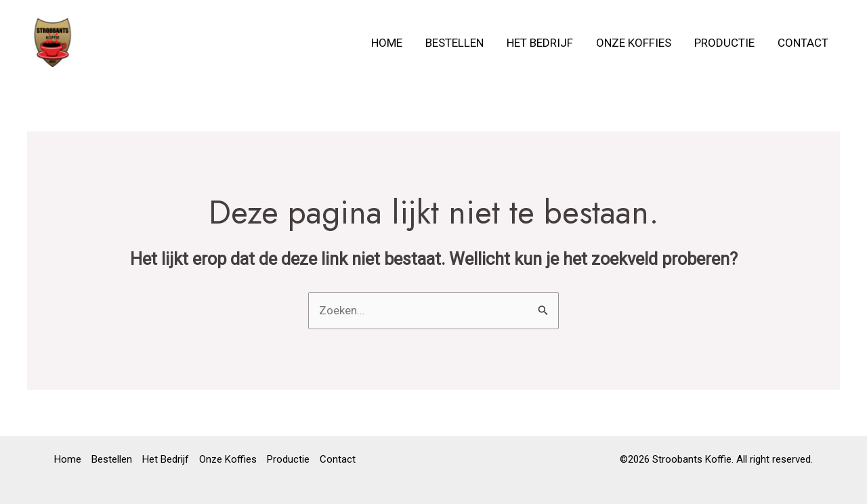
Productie (724, 43)
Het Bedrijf (540, 43)
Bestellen (454, 43)
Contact (803, 43)
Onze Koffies (634, 43)
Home (387, 43)
